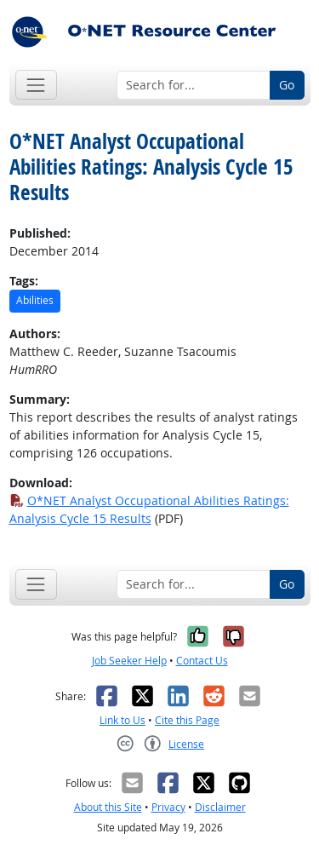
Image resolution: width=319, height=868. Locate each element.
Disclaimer (220, 807)
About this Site (108, 807)
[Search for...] (194, 85)
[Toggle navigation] (36, 85)
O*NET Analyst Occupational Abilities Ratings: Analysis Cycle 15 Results (149, 509)
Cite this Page (187, 720)
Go (287, 85)
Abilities (35, 300)
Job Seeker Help (129, 661)
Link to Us (122, 720)
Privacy (168, 807)
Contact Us (202, 661)
